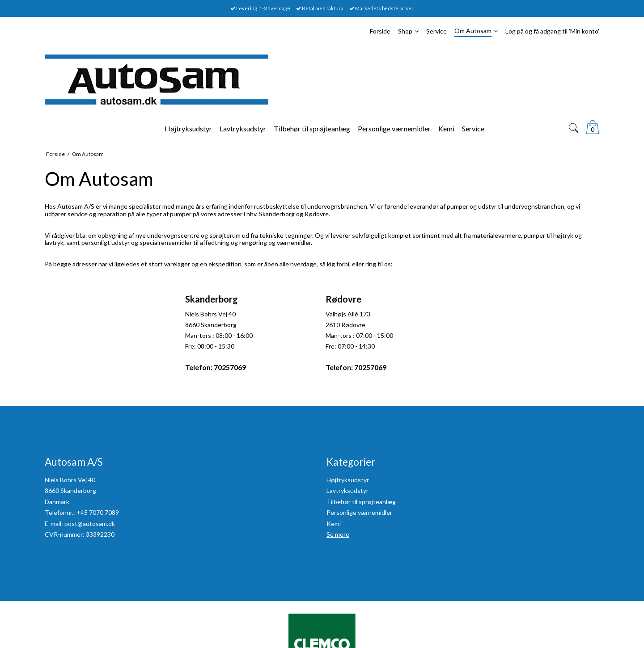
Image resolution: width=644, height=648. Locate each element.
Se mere (338, 534)
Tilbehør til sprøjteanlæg (361, 502)
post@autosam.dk (90, 524)
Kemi (334, 524)
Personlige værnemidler (359, 512)
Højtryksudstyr (348, 480)
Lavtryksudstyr (347, 490)
